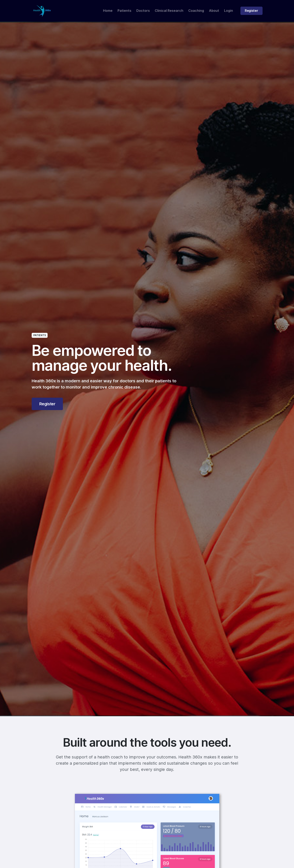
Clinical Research (169, 11)
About (214, 11)
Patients (124, 11)
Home (108, 11)
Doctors (143, 11)
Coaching (196, 11)
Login (229, 11)
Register (251, 11)
